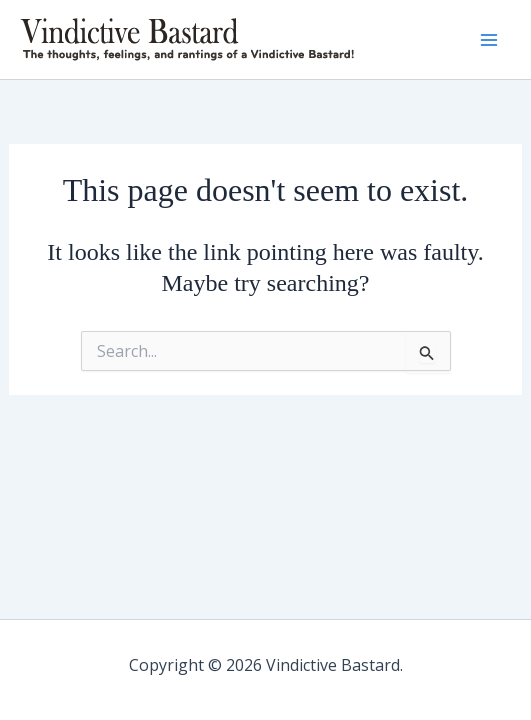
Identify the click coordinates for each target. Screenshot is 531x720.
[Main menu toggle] (489, 40)
